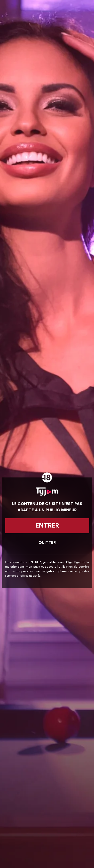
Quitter (47, 543)
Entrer (47, 526)
